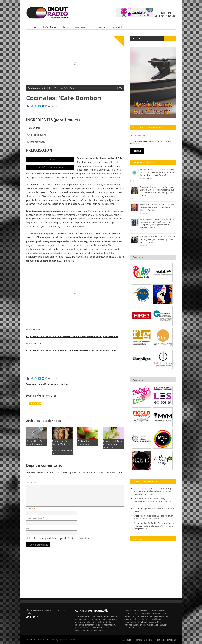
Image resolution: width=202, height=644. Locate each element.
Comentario (31, 482)
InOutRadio (49, 27)
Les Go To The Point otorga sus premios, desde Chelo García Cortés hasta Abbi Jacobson (153, 491)
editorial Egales (152, 616)
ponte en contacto (84, 627)
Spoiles (138, 627)
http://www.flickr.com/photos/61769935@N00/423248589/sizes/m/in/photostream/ (72, 336)
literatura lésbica (141, 622)
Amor (152, 613)
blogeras (158, 613)
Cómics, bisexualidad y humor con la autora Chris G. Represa (154, 501)
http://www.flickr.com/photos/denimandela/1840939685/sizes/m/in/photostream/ (72, 350)
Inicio (33, 27)
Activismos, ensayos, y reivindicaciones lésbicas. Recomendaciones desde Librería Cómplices (157, 207)
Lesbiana (136, 619)
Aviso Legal (57, 538)
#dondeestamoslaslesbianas (137, 610)
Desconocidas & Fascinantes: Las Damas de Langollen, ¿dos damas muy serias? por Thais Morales (158, 239)
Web (28, 528)
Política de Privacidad (79, 538)
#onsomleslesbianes (158, 610)
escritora (128, 619)
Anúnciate (118, 27)
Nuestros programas (75, 27)
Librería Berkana (148, 619)
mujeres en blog (140, 625)
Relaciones (158, 625)
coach (133, 616)
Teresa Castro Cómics (144, 498)
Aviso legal (127, 640)
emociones (163, 616)
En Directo (99, 27)
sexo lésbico (61, 384)
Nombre (30, 508)
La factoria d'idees (67, 639)
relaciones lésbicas (43, 384)
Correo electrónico (35, 518)
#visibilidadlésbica (132, 613)
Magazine (153, 622)
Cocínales (120, 40)
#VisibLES (145, 613)
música (150, 625)
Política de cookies (144, 640)
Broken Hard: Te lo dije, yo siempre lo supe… (112, 444)
